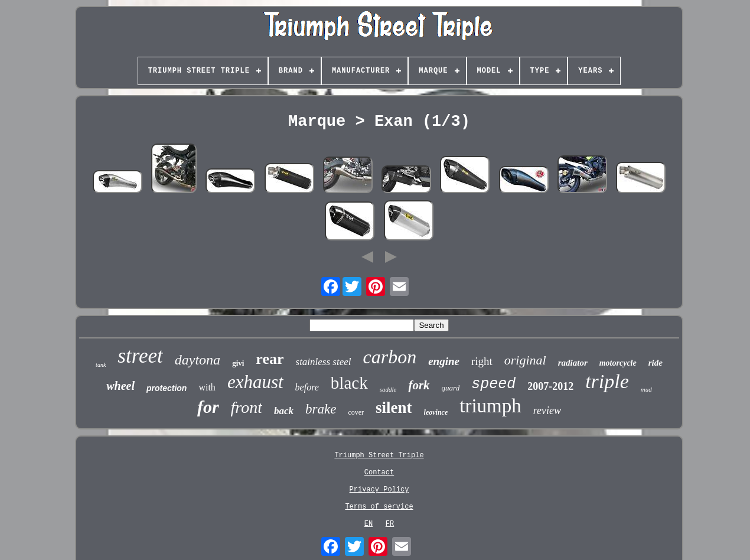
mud (646, 389)
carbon (389, 357)
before (307, 387)
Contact (379, 473)
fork (419, 385)
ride (656, 363)
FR (390, 524)
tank (101, 365)
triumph (490, 406)
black (349, 383)
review (547, 411)
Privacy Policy (379, 490)
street (140, 356)
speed (493, 384)
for (208, 407)
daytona (198, 360)
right (482, 361)
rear (270, 359)
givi (238, 363)
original (525, 360)
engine (444, 361)
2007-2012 (550, 386)
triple (607, 381)
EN (369, 524)
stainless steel (324, 362)
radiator (573, 363)
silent (394, 408)
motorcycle (618, 363)
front (247, 407)
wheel (120, 386)
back (284, 411)
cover (356, 412)
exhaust (255, 382)
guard (451, 388)
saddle (388, 389)
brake (321, 409)
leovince (436, 412)
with (207, 387)
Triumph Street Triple (379, 455)
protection (167, 388)
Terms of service (379, 507)
